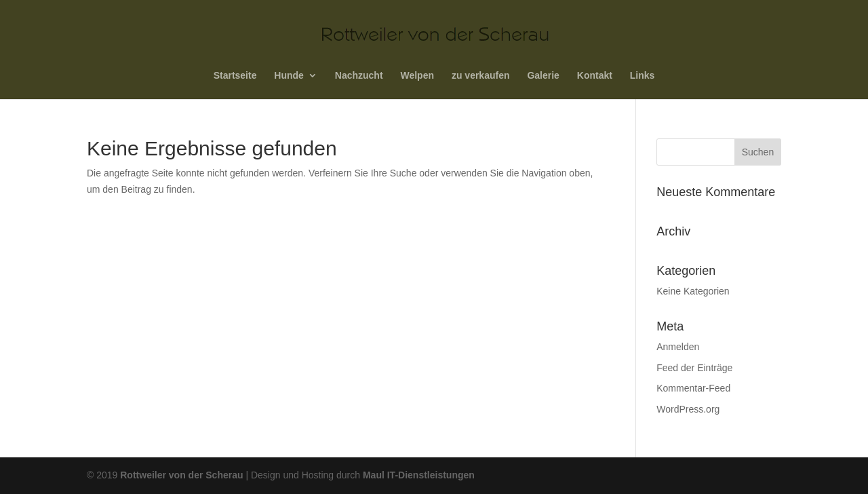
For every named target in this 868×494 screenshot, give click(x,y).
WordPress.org (688, 409)
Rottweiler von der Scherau (183, 475)
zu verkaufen (481, 76)
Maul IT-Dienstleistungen (419, 475)
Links (643, 76)
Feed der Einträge (694, 368)
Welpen (417, 76)
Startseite (235, 76)
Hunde (289, 76)
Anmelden (678, 347)
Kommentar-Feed (693, 388)
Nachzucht (359, 76)
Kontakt (595, 76)
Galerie (543, 76)
